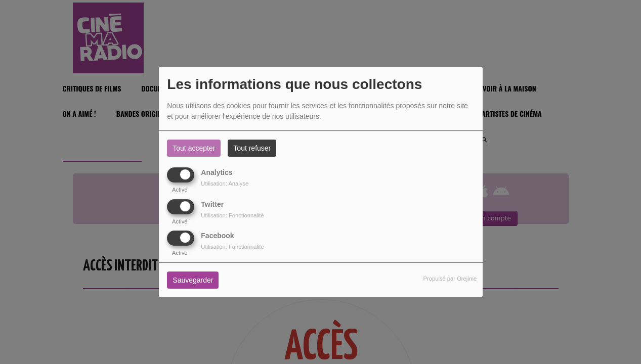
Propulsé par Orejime (450, 279)
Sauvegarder (193, 280)
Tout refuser (252, 148)
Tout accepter (194, 148)
